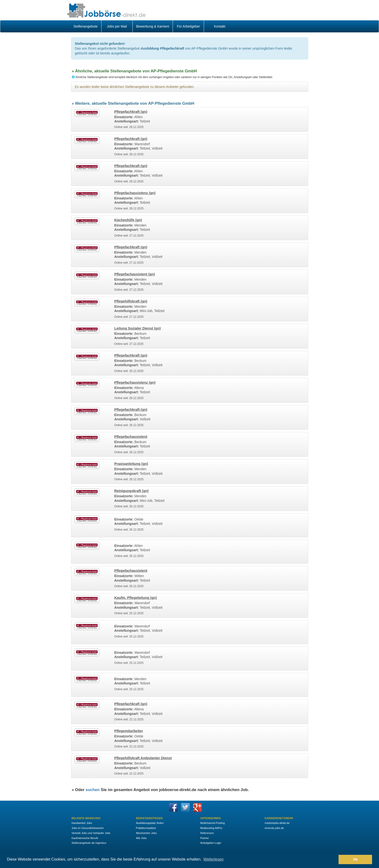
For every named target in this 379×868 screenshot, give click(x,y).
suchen (93, 790)
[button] (334, 860)
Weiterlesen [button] (214, 859)
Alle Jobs (141, 838)
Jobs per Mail (117, 26)
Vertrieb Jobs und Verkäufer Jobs (91, 833)
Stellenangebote (86, 26)
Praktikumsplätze (146, 828)
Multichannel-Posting (212, 823)
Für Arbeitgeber (189, 26)
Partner (204, 838)
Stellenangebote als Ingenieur (89, 843)
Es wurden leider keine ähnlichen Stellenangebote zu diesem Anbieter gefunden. (135, 87)
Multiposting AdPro (211, 828)
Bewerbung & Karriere (153, 26)
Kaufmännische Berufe (85, 838)
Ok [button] (355, 859)
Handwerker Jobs (82, 823)
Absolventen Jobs (146, 833)
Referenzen (207, 833)
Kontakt (220, 26)
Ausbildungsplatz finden (150, 823)
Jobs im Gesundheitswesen (88, 828)
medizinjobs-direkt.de (277, 823)
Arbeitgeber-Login (211, 843)
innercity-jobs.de (274, 828)
